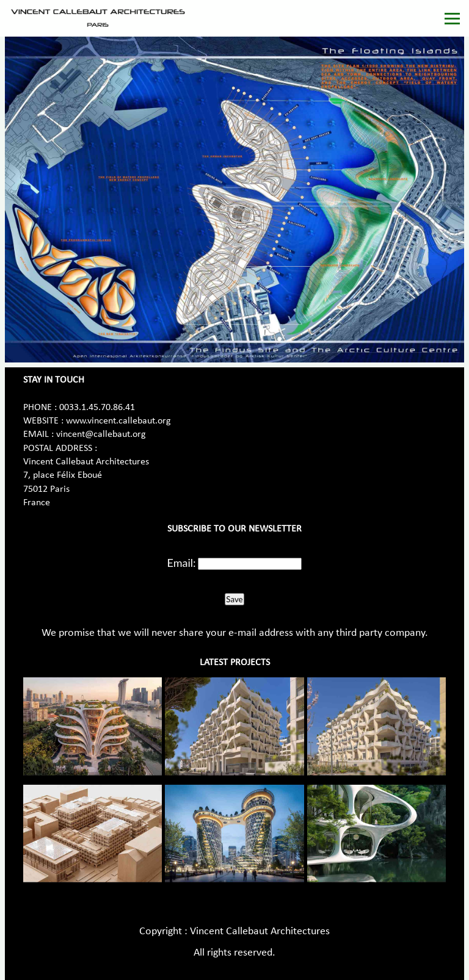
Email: (182, 563)
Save (234, 599)
